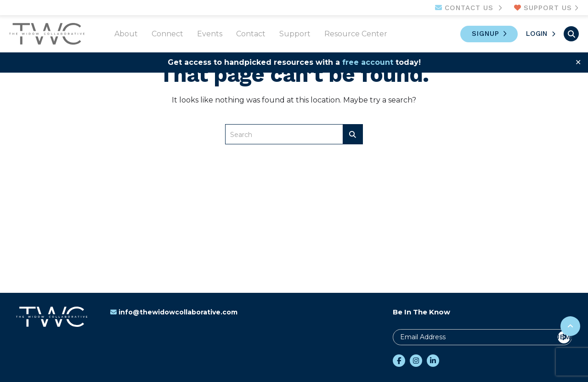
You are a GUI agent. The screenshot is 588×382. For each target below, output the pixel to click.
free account (368, 62)
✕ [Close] (578, 62)
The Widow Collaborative (47, 34)
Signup (486, 34)
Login (537, 34)
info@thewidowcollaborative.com (174, 312)
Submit (564, 337)
